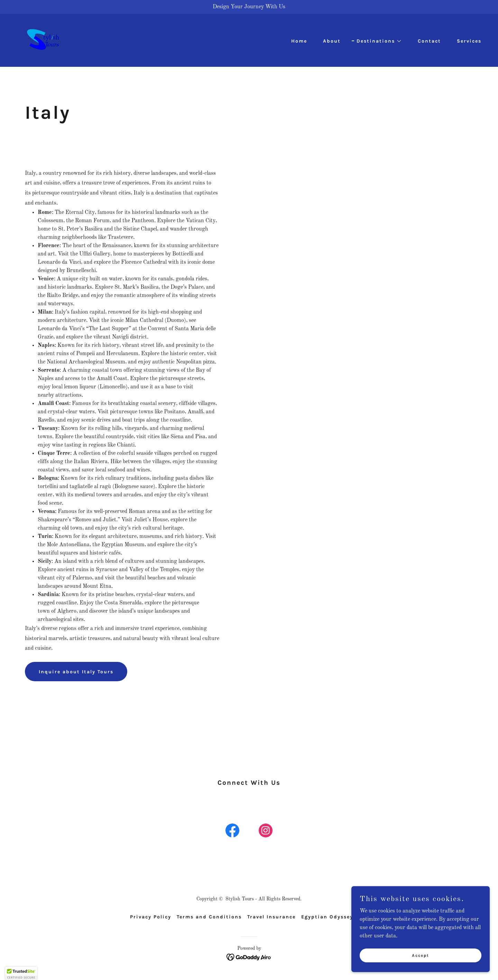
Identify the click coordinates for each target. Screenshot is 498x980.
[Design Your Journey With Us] (249, 7)
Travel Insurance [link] (271, 917)
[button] (377, 41)
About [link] (332, 41)
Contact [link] (429, 41)
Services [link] (469, 41)
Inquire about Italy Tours (76, 672)
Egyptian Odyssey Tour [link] (335, 917)
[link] (43, 40)
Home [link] (299, 41)
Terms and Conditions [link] (209, 917)
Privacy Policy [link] (151, 917)
